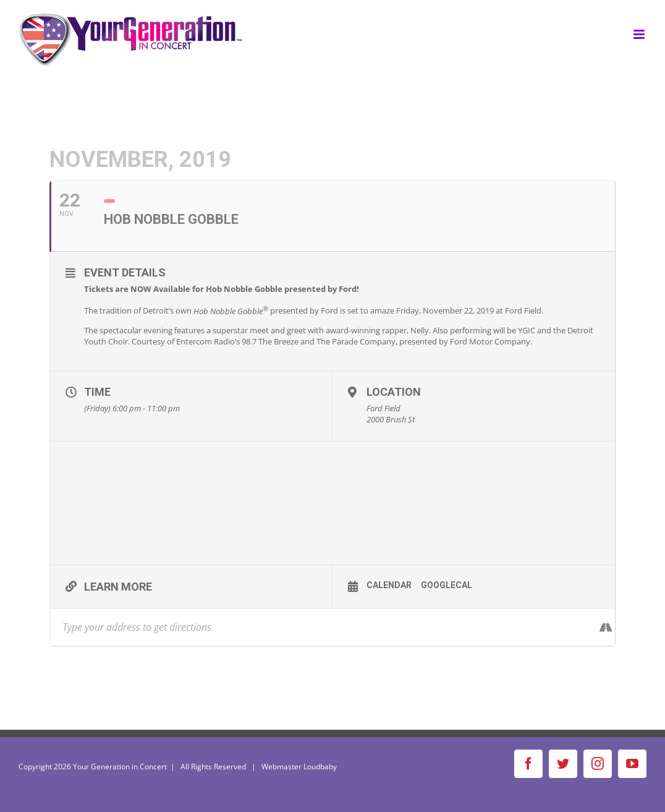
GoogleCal (447, 585)
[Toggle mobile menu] (640, 34)
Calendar (389, 585)
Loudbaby (320, 767)
